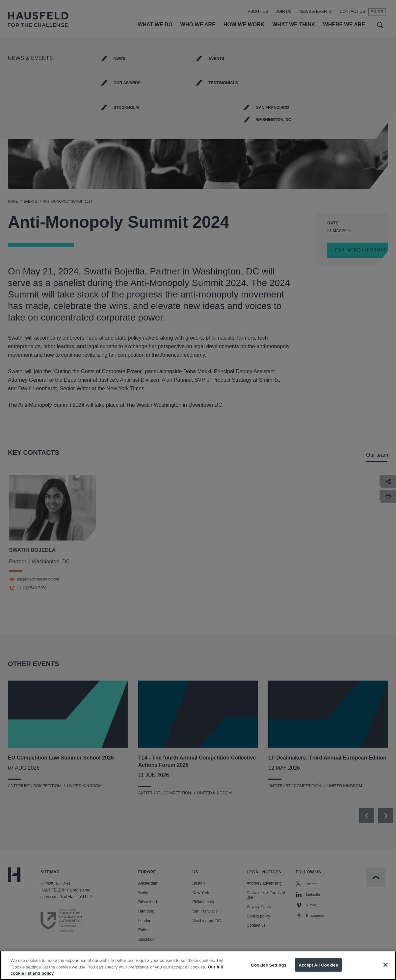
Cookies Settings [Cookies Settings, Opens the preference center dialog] (269, 965)
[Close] (385, 965)
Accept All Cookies (318, 965)
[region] (198, 965)
